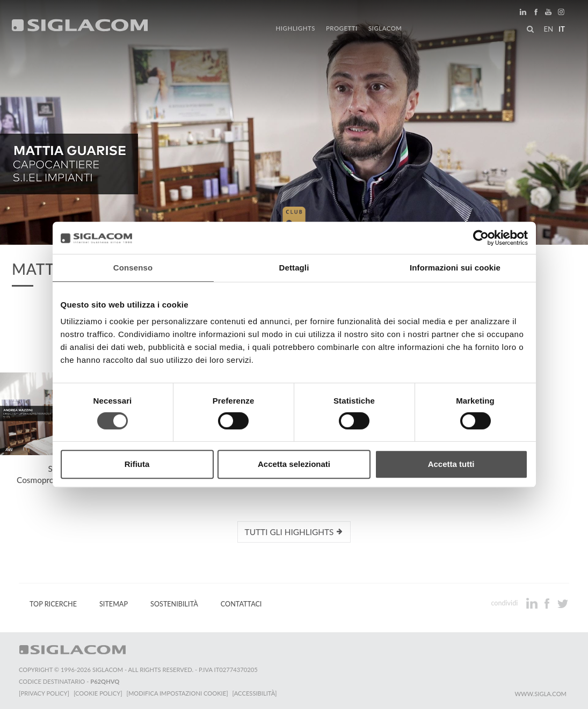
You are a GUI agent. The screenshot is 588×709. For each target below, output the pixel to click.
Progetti (342, 28)
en (548, 29)
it (562, 29)
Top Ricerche (53, 604)
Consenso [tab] (133, 268)
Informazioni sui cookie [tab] (455, 268)
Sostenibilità (174, 604)
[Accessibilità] (255, 693)
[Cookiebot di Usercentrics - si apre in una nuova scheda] (481, 238)
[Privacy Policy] (44, 693)
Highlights (296, 28)
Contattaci (241, 604)
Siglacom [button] (389, 28)
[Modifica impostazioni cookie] (177, 693)
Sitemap (114, 604)
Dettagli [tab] (294, 268)
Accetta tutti (451, 464)
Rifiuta (137, 464)
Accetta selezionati (294, 464)
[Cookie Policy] (98, 693)
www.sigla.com (540, 694)
